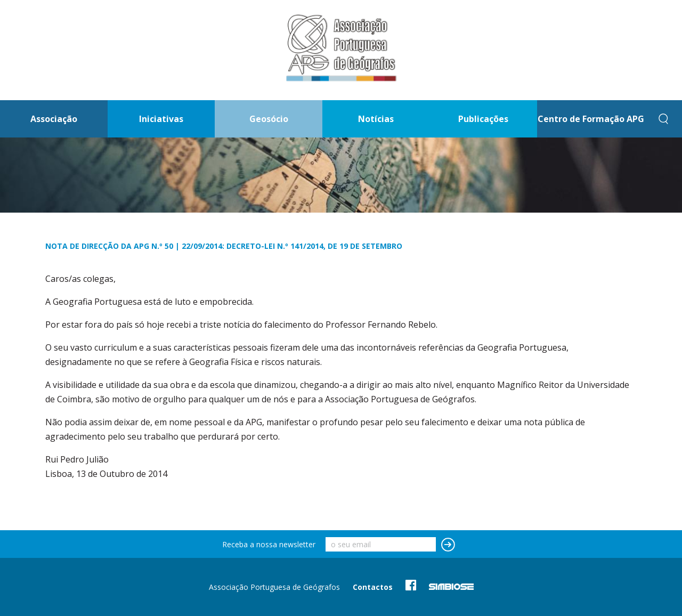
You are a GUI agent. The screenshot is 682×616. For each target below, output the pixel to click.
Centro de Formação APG (591, 119)
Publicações (483, 119)
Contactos (373, 587)
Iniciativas (161, 119)
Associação (54, 119)
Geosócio (269, 119)
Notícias (376, 119)
